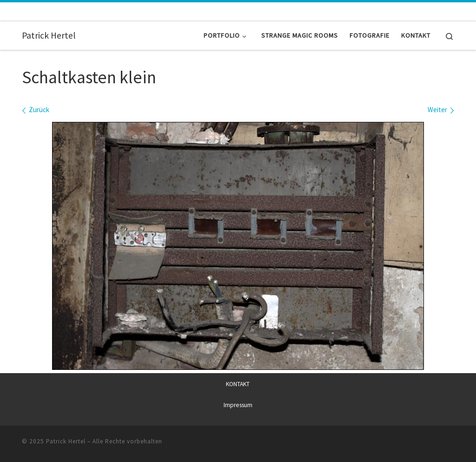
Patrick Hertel (66, 441)
